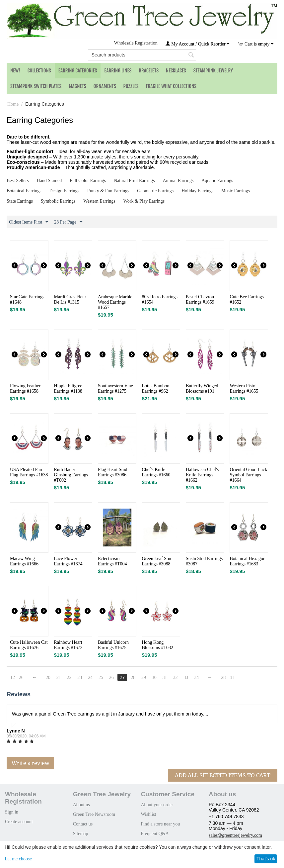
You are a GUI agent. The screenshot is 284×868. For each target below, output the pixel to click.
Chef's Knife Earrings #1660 (156, 472)
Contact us (83, 824)
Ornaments (105, 86)
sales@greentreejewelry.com (235, 835)
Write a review (30, 763)
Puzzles (131, 86)
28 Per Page (68, 222)
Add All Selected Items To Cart (223, 775)
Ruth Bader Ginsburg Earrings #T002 (71, 475)
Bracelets (149, 71)
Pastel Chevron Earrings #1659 (200, 299)
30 (154, 677)
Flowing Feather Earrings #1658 (25, 388)
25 (101, 677)
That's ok (266, 859)
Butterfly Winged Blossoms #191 (202, 388)
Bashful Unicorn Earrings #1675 (113, 645)
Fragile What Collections (171, 86)
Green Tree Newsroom (94, 814)
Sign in (12, 812)
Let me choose (18, 859)
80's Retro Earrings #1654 (160, 299)
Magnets (77, 86)
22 (69, 677)
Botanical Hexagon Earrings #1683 (248, 561)
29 (144, 677)
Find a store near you (160, 824)
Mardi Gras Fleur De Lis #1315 (70, 299)
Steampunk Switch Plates (36, 86)
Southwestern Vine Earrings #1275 (115, 388)
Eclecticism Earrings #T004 (112, 561)
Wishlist (148, 814)
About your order (157, 805)
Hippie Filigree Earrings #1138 (68, 388)
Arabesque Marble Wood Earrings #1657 (115, 302)
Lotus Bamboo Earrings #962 (155, 388)
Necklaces (176, 71)
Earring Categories (78, 71)
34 (197, 677)
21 (59, 677)
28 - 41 (228, 677)
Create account (19, 822)
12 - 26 (17, 677)
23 (80, 677)
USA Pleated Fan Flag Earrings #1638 (29, 472)
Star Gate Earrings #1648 (27, 299)
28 (133, 677)
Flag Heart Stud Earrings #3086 (113, 472)
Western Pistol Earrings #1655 (244, 388)
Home (13, 104)
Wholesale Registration (136, 43)
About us (81, 805)
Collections (39, 71)
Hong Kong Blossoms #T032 (157, 645)
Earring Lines (118, 71)
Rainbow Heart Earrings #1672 (68, 645)
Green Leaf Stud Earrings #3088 (157, 561)
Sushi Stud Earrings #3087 (204, 561)
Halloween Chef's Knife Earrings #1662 (202, 475)
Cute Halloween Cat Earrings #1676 (29, 645)
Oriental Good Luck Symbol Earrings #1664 (248, 475)
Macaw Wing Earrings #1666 (24, 561)
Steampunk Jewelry (213, 71)
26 (111, 677)
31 (165, 677)
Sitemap (81, 834)
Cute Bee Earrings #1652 (247, 299)
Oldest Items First (29, 222)
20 (48, 677)
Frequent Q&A (155, 834)
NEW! (15, 71)
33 (186, 677)
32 (176, 677)
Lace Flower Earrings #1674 (68, 561)
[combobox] (142, 55)
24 (91, 677)
